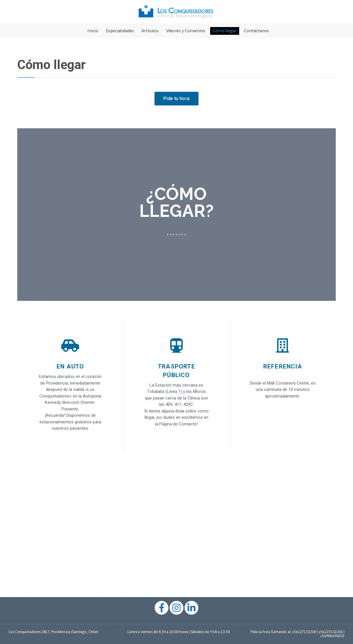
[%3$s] (176, 527)
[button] (176, 99)
